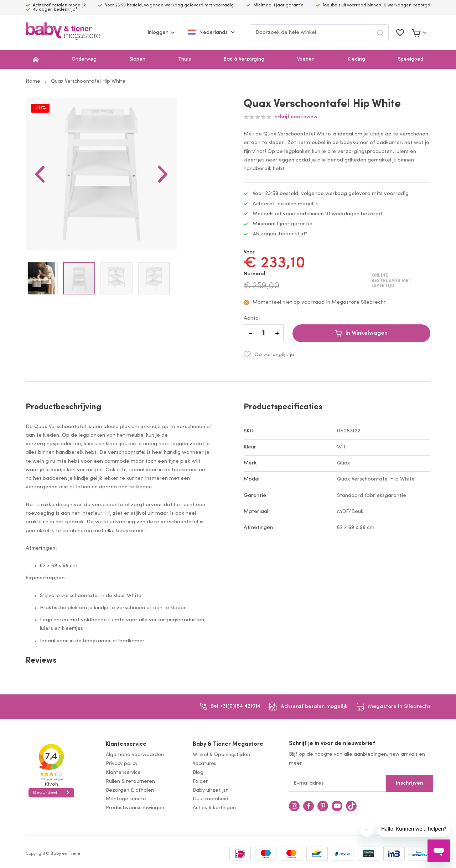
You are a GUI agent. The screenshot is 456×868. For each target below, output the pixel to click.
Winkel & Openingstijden (221, 755)
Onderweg (84, 59)
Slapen (137, 59)
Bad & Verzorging (244, 59)
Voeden (306, 59)
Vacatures (204, 764)
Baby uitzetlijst (210, 790)
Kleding (356, 59)
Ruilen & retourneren (130, 782)
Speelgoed (411, 59)
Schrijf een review (296, 117)
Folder (200, 782)
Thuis (185, 59)
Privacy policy (122, 764)
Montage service (126, 799)
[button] (40, 192)
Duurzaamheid (211, 799)
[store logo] (63, 33)
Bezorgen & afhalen (130, 790)
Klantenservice (126, 744)
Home (33, 81)
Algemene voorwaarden (135, 755)
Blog (198, 773)
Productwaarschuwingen (135, 808)
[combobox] (319, 33)
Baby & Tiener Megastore (228, 744)
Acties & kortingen (214, 808)
